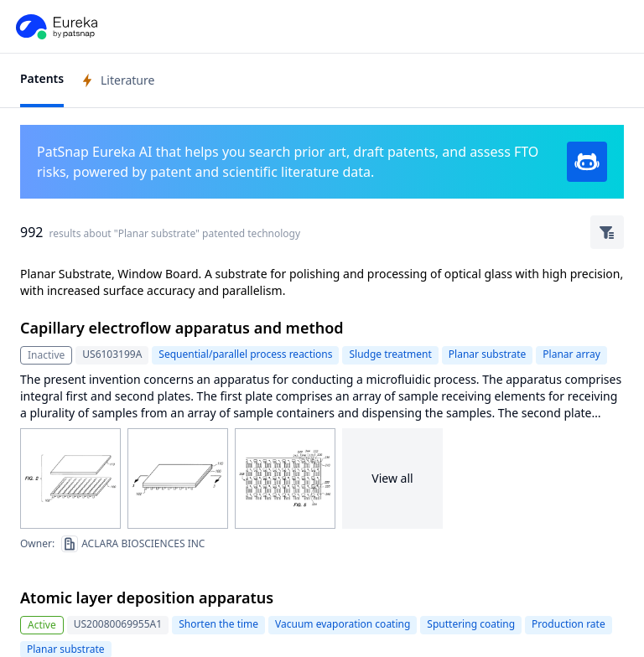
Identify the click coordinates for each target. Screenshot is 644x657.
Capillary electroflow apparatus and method (182, 328)
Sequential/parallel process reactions (245, 354)
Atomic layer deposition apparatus (147, 598)
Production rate (569, 624)
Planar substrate (488, 354)
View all (392, 478)
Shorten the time (218, 624)
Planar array (571, 354)
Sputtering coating (471, 624)
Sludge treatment (390, 354)
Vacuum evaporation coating (343, 624)
